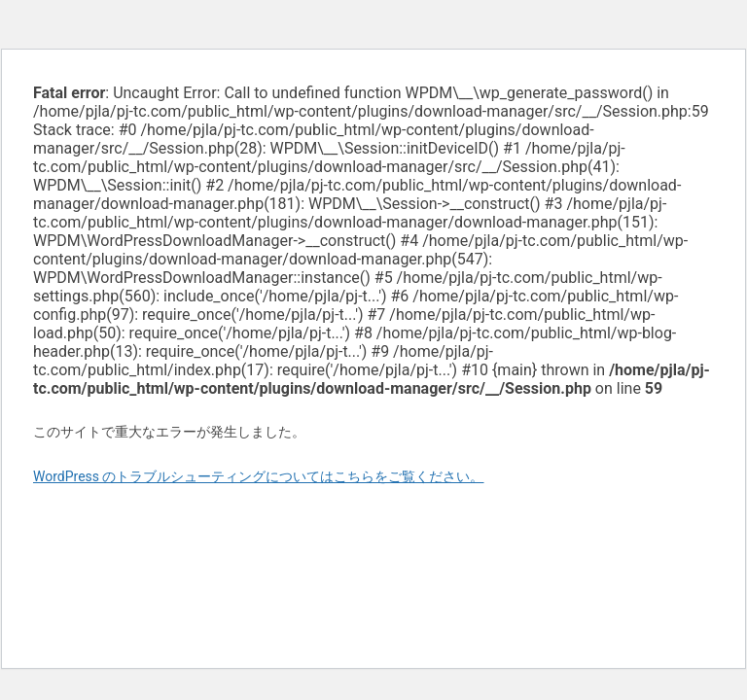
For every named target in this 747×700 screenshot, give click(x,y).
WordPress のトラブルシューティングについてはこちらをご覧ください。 (259, 476)
